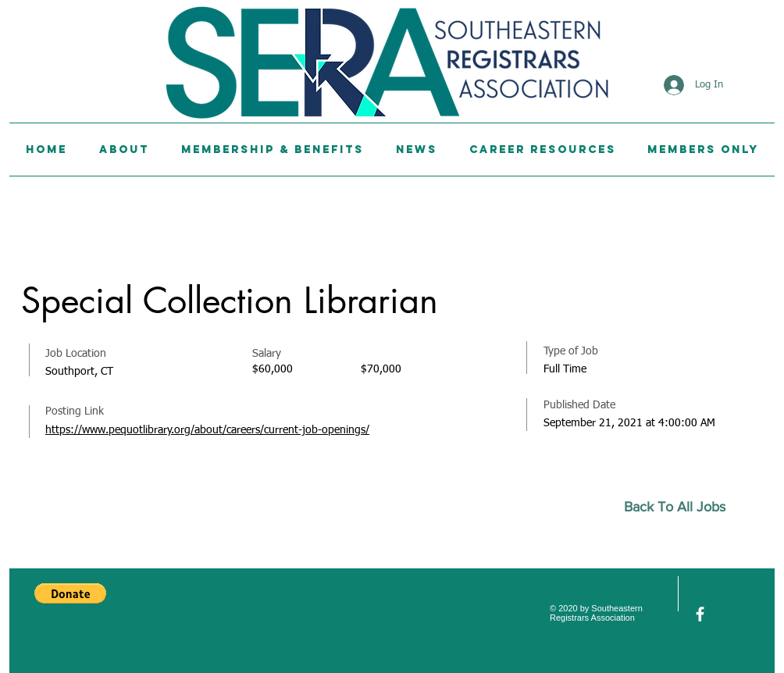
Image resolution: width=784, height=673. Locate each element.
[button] (70, 593)
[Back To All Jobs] (681, 507)
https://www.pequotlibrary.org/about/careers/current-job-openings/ (207, 430)
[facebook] (700, 614)
